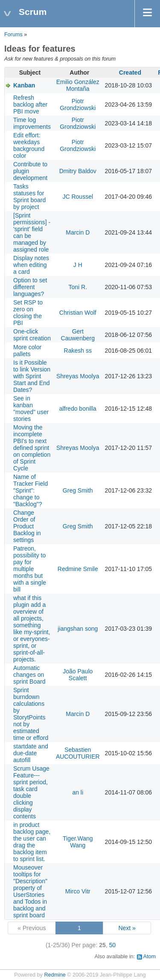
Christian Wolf (78, 313)
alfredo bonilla (78, 409)
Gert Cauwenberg (78, 335)
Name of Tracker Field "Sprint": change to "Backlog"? (31, 490)
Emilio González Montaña (78, 85)
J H (78, 265)
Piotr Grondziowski (78, 104)
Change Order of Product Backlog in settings (27, 526)
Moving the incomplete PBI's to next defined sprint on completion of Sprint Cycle (32, 448)
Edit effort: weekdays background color (29, 145)
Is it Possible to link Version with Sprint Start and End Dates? (32, 376)
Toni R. (78, 287)
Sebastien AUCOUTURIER (78, 753)
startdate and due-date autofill (31, 753)
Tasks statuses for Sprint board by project (29, 197)
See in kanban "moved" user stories (31, 409)
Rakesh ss (78, 351)
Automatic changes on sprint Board (29, 675)
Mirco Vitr (78, 891)
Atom (150, 957)
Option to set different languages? (30, 287)
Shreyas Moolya (78, 376)
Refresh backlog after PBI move (30, 104)
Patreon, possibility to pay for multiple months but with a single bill (30, 569)
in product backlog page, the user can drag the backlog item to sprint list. (32, 842)
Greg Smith (78, 490)
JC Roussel (78, 197)
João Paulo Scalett (78, 675)
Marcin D (78, 232)
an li (78, 792)
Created (130, 72)
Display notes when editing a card (31, 265)
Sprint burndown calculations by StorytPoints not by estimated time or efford (31, 714)
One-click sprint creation (32, 335)
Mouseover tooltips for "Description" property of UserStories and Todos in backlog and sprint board (30, 891)
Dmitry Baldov (78, 171)
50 (113, 945)
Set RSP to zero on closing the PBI (28, 313)
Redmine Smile (78, 569)
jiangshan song (78, 629)
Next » (127, 928)
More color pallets (27, 351)
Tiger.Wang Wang (78, 842)
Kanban (24, 85)
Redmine (55, 975)
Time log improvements (32, 123)
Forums (13, 35)
